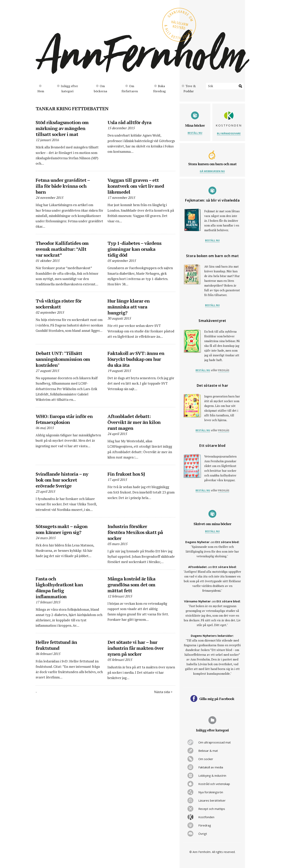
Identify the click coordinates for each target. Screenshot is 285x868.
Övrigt (203, 834)
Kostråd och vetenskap (214, 784)
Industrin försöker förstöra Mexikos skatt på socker (135, 532)
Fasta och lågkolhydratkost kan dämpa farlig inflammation (59, 588)
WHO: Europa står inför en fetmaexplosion (64, 419)
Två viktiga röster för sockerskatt (59, 304)
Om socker (206, 759)
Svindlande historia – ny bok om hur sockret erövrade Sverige (62, 480)
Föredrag (205, 825)
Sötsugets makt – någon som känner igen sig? (62, 529)
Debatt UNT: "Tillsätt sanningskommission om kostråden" (63, 359)
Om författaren (130, 89)
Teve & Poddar (189, 89)
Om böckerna (100, 89)
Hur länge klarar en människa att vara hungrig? (129, 307)
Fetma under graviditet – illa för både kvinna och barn (63, 186)
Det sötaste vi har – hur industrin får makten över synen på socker (136, 648)
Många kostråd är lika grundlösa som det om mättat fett (131, 585)
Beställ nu (195, 133)
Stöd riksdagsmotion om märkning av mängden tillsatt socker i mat (62, 128)
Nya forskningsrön (211, 792)
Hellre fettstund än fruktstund (56, 645)
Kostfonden (206, 817)
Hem (41, 89)
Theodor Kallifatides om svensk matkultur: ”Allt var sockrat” (62, 249)
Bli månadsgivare (229, 134)
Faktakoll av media (211, 767)
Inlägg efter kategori (67, 89)
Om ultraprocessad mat (215, 742)
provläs (224, 370)
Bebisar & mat (208, 751)
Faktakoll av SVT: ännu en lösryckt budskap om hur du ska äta (136, 359)
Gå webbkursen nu (212, 171)
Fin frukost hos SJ (126, 474)
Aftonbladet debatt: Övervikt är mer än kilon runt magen (134, 422)
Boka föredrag (159, 89)
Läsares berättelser (212, 800)
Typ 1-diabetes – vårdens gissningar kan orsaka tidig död (134, 249)
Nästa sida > (163, 692)
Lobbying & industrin (212, 776)
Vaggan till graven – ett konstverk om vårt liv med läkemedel (136, 186)
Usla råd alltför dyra (129, 122)
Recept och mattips (212, 809)
